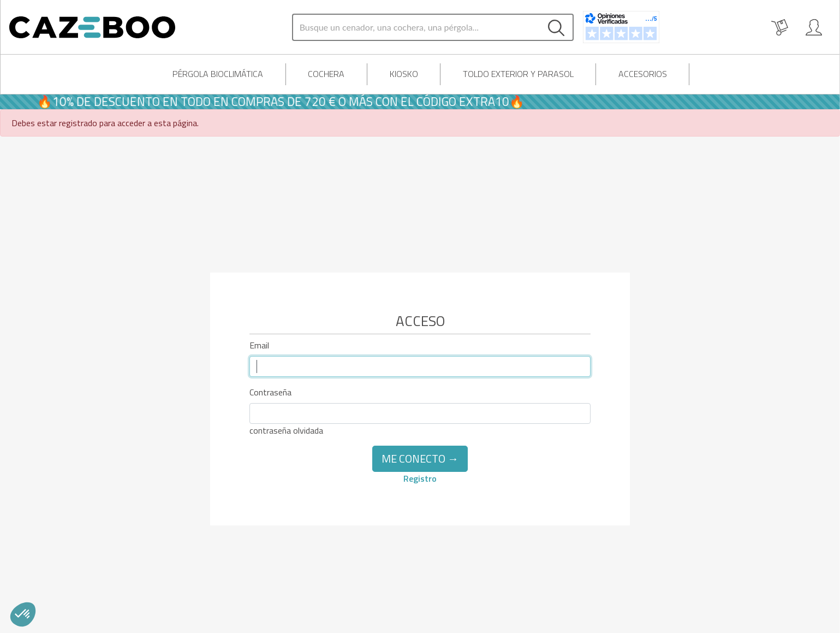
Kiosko (404, 74)
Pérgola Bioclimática (218, 74)
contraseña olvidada (286, 430)
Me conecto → (420, 459)
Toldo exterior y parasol (518, 74)
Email (259, 345)
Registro (420, 478)
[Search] (416, 27)
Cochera (326, 74)
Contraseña (270, 392)
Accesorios (643, 74)
